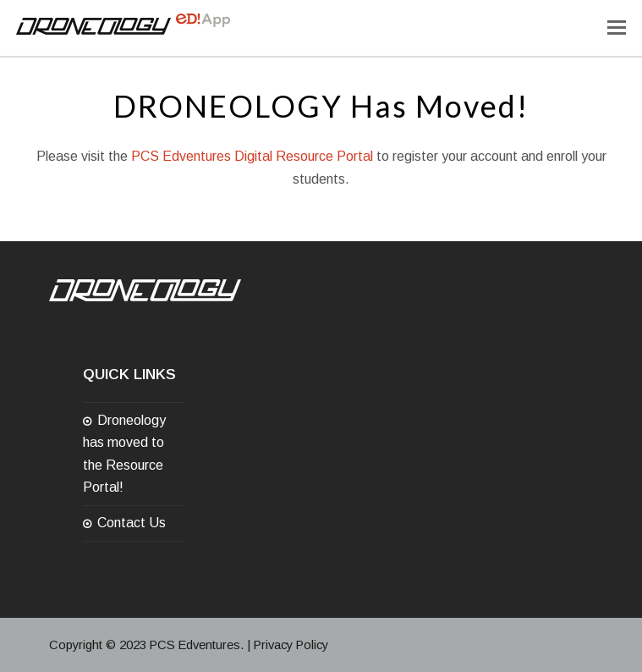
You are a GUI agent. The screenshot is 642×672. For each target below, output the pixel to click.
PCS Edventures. (197, 645)
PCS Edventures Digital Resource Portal (252, 156)
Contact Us (132, 523)
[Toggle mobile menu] (617, 28)
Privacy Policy (291, 645)
